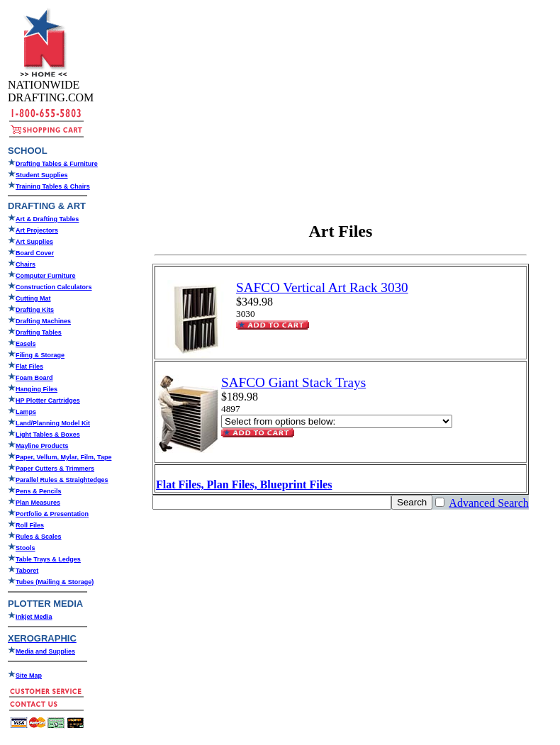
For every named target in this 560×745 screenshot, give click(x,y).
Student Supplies (42, 175)
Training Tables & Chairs (53, 186)
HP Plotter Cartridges (48, 400)
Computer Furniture (46, 276)
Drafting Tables (39, 332)
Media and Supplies (45, 651)
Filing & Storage (40, 355)
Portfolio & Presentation (52, 514)
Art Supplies (34, 242)
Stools (26, 548)
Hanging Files (37, 389)
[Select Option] (337, 421)
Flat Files (29, 366)
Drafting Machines (43, 321)
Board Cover (35, 253)
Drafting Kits (35, 310)
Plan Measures (38, 503)
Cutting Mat (33, 298)
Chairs (26, 264)
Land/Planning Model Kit (53, 423)
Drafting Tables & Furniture (57, 164)
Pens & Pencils (39, 491)
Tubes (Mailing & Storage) (55, 582)
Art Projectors (37, 230)
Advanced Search (488, 503)
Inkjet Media (34, 617)
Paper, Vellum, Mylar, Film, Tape (63, 457)
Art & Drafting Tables (47, 219)
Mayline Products (42, 446)
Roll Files (30, 525)
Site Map (29, 676)
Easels (26, 344)
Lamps (26, 412)
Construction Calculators (54, 287)
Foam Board (34, 378)
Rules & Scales (39, 537)
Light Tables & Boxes (48, 435)
